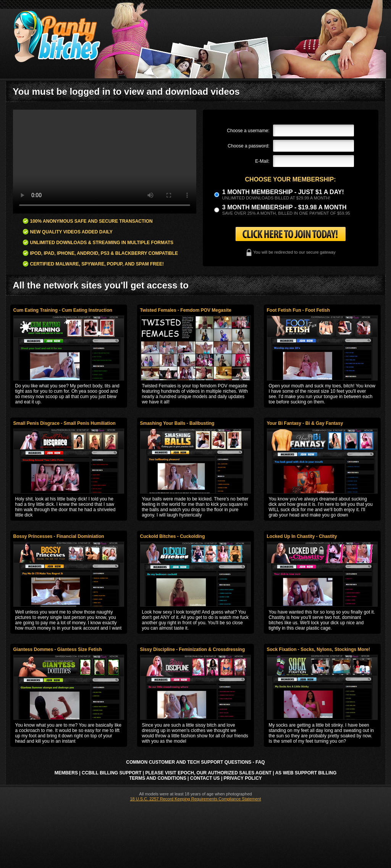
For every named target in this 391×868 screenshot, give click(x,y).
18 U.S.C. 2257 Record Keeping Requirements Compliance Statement (195, 799)
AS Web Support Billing (306, 773)
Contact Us (205, 778)
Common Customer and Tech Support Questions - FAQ (195, 762)
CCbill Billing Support (111, 773)
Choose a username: (248, 131)
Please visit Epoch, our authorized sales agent (208, 773)
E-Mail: (262, 161)
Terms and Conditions (158, 778)
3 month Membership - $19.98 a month (284, 207)
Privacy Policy (243, 778)
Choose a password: (248, 146)
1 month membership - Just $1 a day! (283, 192)
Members (66, 773)
